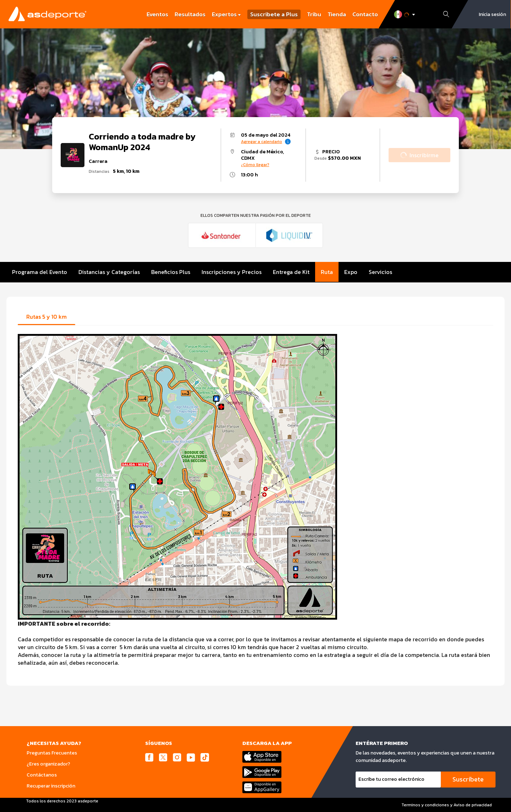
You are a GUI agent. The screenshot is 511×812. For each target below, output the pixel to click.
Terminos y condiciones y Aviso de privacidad (447, 805)
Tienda (337, 14)
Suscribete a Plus (274, 14)
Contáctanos (42, 775)
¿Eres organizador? (48, 764)
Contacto (365, 14)
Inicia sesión (492, 14)
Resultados (190, 14)
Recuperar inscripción (51, 786)
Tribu (314, 14)
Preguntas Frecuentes (52, 753)
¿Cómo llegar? (255, 165)
